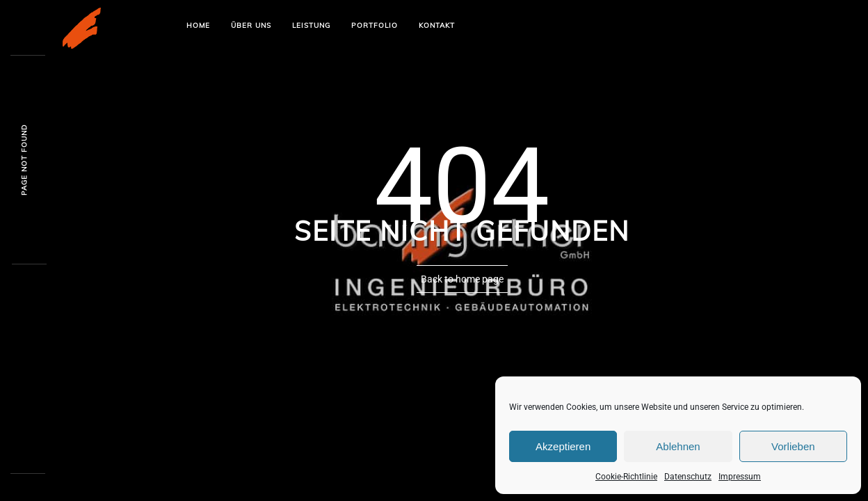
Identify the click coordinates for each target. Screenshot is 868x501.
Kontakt (437, 25)
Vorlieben (793, 446)
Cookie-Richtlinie (626, 477)
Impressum (740, 477)
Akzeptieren (563, 446)
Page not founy (24, 160)
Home (198, 25)
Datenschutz (688, 477)
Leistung (311, 25)
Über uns (251, 25)
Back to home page (462, 279)
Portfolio (375, 25)
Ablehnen (678, 446)
